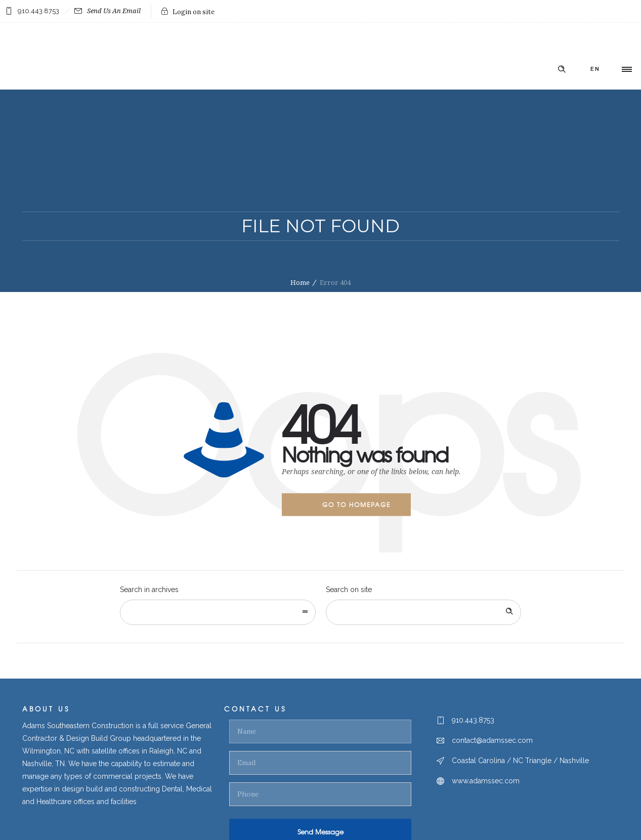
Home (300, 283)
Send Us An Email (108, 11)
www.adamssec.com (486, 781)
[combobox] (218, 612)
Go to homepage (356, 505)
